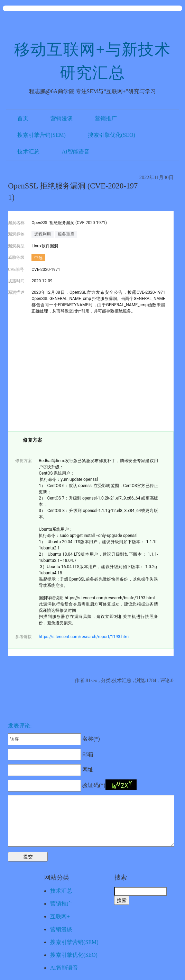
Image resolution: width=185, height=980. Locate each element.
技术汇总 (28, 152)
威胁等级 (16, 257)
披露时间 (16, 281)
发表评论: (20, 726)
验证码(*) (94, 785)
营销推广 (106, 118)
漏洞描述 (16, 292)
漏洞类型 (16, 246)
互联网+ (60, 916)
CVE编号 (16, 270)
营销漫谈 (62, 118)
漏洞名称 (16, 223)
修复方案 (24, 461)
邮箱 (51, 754)
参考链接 (24, 637)
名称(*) (54, 739)
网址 (51, 770)
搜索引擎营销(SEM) (41, 135)
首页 (23, 118)
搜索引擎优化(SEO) (112, 135)
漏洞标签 (16, 234)
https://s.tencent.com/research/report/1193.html (84, 637)
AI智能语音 (76, 152)
